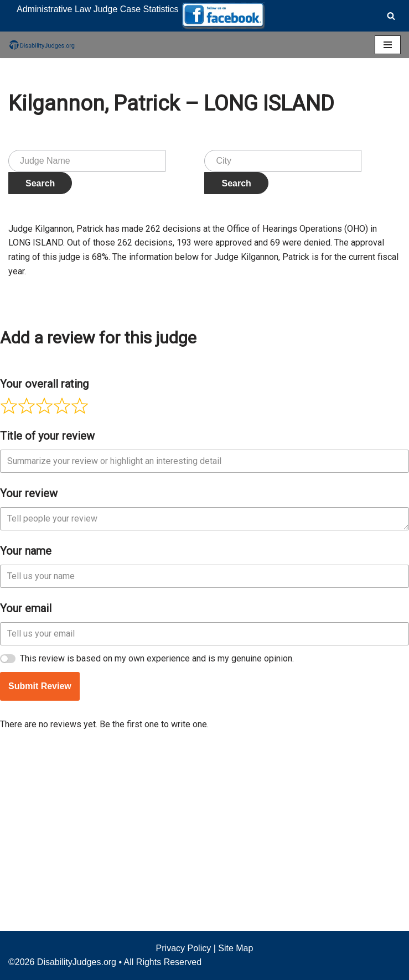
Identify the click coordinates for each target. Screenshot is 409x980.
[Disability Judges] (42, 45)
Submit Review (40, 852)
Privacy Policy (184, 948)
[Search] (391, 16)
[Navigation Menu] (388, 45)
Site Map (235, 948)
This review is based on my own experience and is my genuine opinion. (157, 824)
